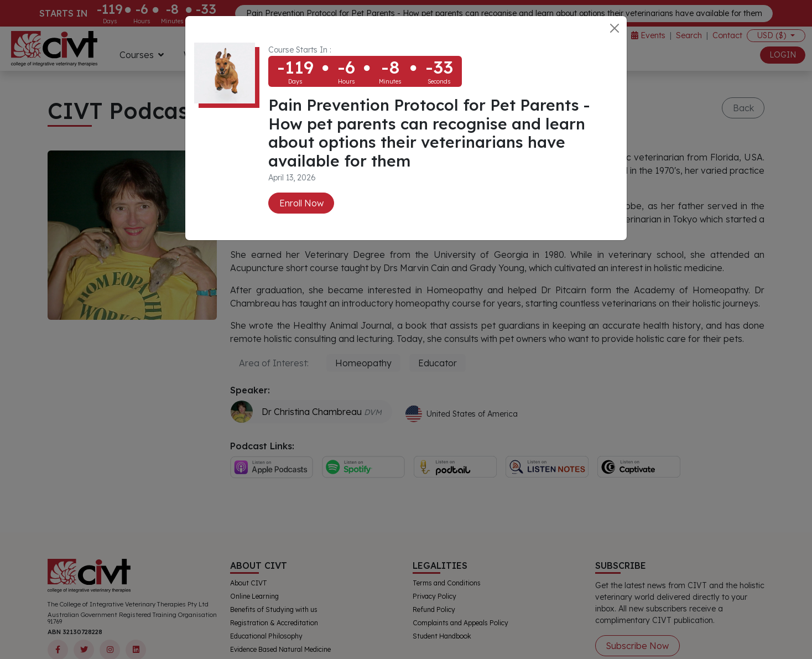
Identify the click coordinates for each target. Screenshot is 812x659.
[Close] (615, 28)
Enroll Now (301, 203)
